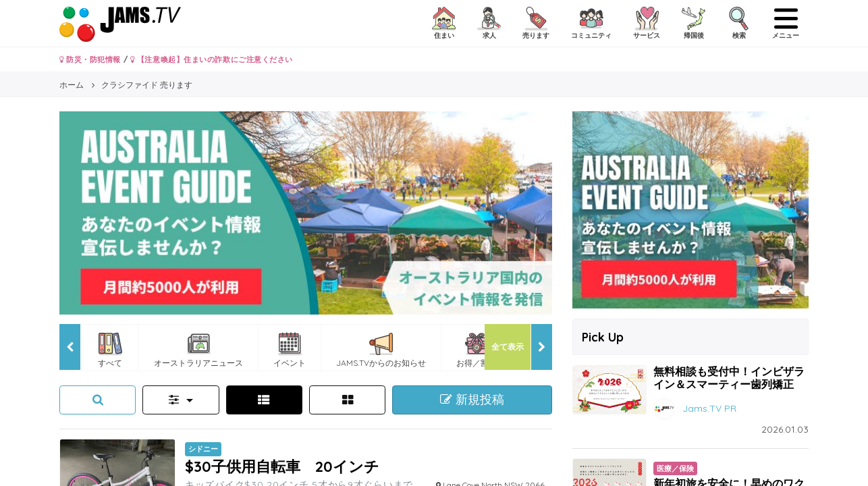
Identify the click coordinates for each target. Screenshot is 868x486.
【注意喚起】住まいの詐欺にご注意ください (212, 59)
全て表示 (508, 347)
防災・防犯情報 (90, 59)
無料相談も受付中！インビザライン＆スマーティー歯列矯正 (729, 378)
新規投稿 (472, 400)
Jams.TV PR (709, 408)
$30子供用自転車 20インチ (282, 466)
